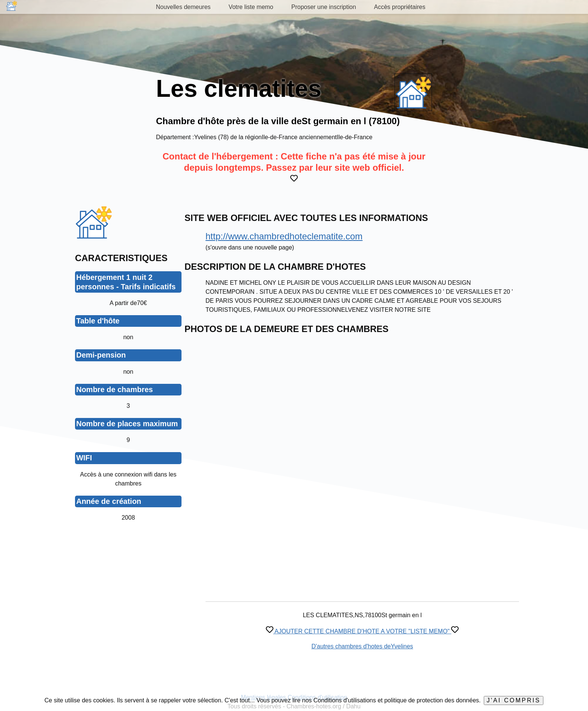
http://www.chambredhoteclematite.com (284, 236)
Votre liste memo (251, 7)
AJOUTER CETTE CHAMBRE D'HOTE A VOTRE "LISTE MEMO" (362, 631)
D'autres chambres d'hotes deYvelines (362, 646)
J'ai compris (514, 700)
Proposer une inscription (324, 7)
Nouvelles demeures (183, 7)
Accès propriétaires (400, 7)
